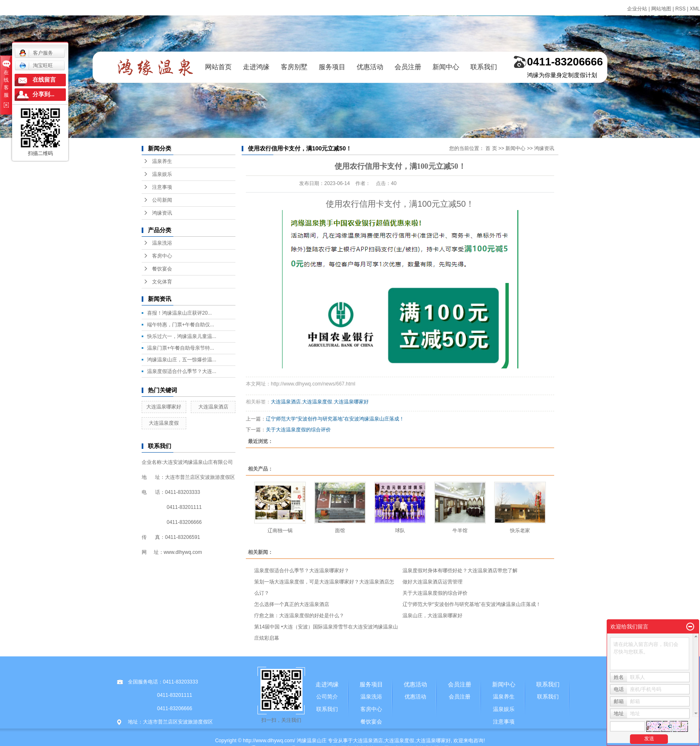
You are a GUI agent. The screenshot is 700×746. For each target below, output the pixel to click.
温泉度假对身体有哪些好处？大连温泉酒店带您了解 (460, 571)
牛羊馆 (460, 531)
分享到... (44, 94)
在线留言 (44, 80)
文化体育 (162, 282)
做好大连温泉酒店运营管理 (432, 582)
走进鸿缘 (256, 67)
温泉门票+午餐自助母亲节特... (181, 348)
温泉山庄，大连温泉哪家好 (432, 616)
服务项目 (332, 67)
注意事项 (162, 187)
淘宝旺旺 (36, 65)
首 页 (491, 148)
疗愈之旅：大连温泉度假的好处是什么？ (299, 616)
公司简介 (327, 697)
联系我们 (484, 67)
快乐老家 (520, 531)
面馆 (340, 531)
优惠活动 (370, 67)
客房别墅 (294, 67)
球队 (400, 531)
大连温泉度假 (164, 423)
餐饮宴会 (162, 269)
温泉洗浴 (162, 243)
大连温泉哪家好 (164, 407)
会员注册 (408, 67)
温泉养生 (162, 161)
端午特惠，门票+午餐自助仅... (181, 325)
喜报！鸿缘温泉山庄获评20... (179, 313)
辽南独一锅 (280, 531)
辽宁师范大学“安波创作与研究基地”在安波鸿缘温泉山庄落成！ (335, 419)
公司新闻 (162, 200)
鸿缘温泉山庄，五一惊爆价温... (182, 360)
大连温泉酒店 (213, 407)
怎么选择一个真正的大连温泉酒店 (292, 604)
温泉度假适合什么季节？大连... (182, 371)
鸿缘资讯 (162, 213)
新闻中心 (446, 67)
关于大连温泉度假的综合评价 (298, 430)
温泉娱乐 (162, 174)
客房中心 (162, 256)
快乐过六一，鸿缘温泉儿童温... (182, 336)
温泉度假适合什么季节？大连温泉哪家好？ (302, 571)
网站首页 (218, 67)
